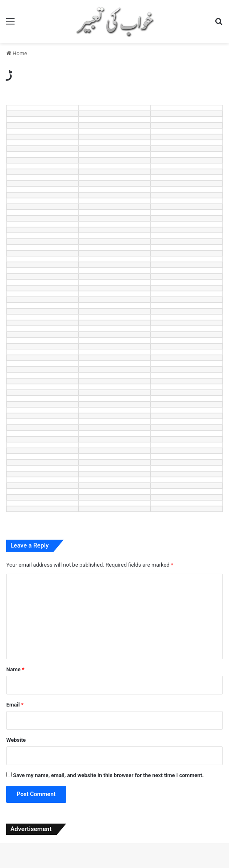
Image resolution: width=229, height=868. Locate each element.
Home (17, 53)
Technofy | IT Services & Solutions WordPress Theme (99, 866)
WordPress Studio (9, 866)
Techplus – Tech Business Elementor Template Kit (196, 866)
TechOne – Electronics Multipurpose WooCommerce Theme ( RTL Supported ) (170, 866)
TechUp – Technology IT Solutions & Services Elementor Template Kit (116, 867)
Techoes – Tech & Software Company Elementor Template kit (122, 866)
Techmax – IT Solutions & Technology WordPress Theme (52, 866)
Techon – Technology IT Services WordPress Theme (145, 866)
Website (16, 740)
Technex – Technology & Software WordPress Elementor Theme (76, 866)
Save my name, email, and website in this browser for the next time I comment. (108, 775)
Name (15, 669)
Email (15, 705)
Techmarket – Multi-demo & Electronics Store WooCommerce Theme (26, 866)
